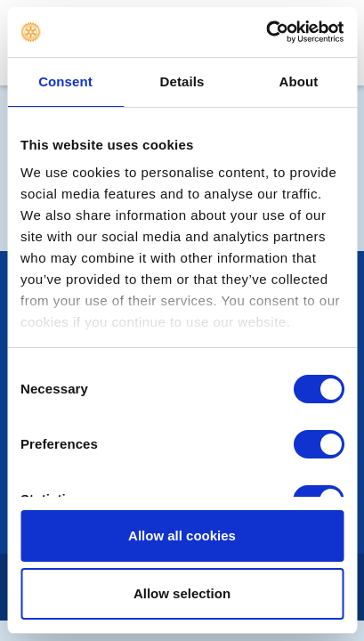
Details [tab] (182, 81)
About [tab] (299, 81)
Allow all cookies (182, 536)
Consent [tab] (65, 81)
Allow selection (182, 593)
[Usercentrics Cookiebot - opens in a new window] (266, 32)
